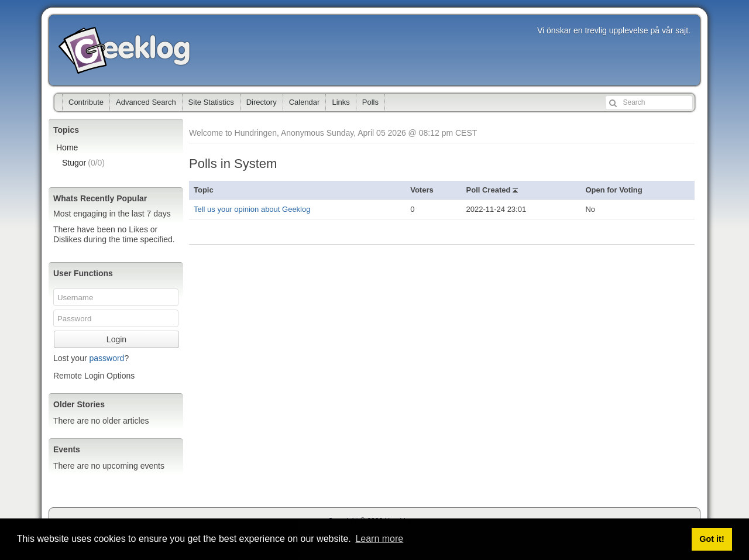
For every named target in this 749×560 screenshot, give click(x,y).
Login (116, 339)
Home (67, 147)
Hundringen (125, 50)
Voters (422, 190)
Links (341, 102)
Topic (204, 190)
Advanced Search (146, 102)
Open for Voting (614, 190)
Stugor (83, 163)
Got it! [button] (712, 539)
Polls (370, 102)
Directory (262, 102)
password (106, 358)
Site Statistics (211, 102)
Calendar (305, 102)
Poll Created (492, 190)
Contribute (86, 102)
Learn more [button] (379, 539)
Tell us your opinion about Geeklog (252, 209)
